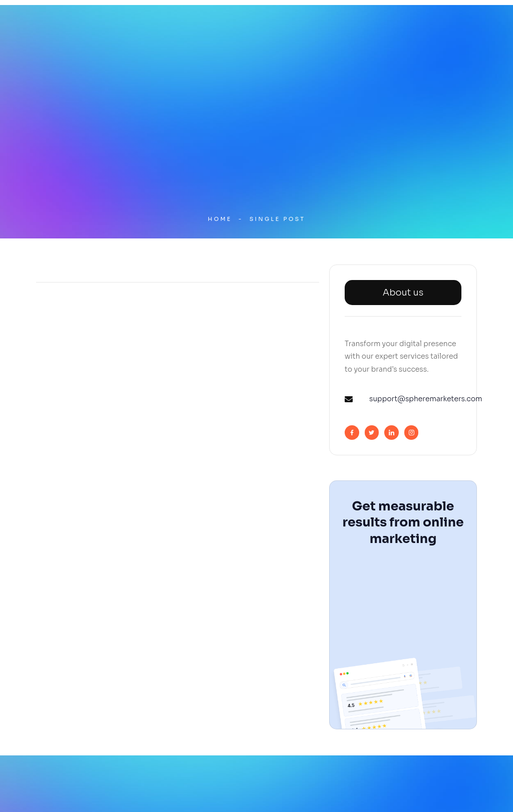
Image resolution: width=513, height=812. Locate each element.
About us (403, 293)
